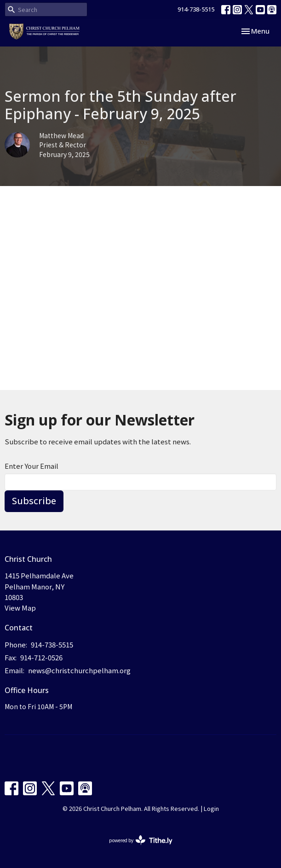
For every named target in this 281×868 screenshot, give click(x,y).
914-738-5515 (196, 9)
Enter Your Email (32, 466)
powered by (141, 840)
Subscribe (34, 501)
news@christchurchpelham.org (79, 670)
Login (211, 808)
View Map (20, 608)
